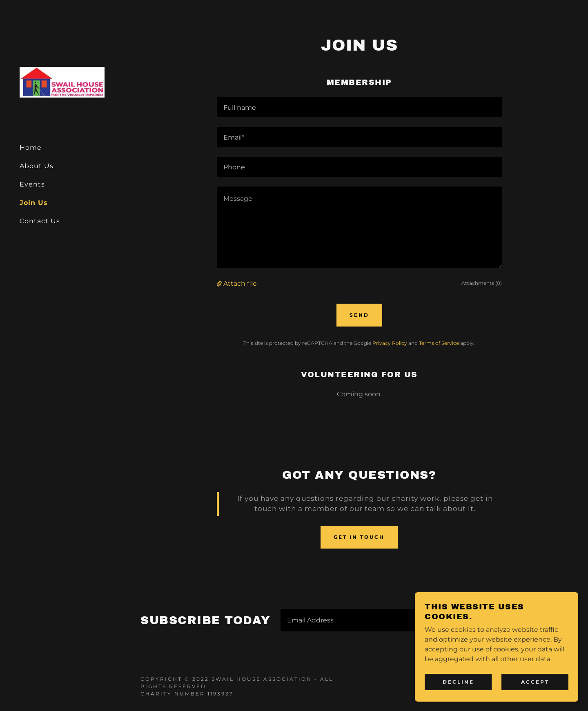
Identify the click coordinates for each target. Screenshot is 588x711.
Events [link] (32, 184)
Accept (535, 682)
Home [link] (31, 148)
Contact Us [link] (40, 221)
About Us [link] (37, 166)
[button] (220, 283)
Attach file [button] (240, 283)
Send (359, 315)
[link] (62, 81)
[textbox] (360, 107)
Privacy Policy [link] (390, 343)
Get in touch (359, 537)
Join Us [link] (34, 203)
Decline (458, 682)
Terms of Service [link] (439, 343)
